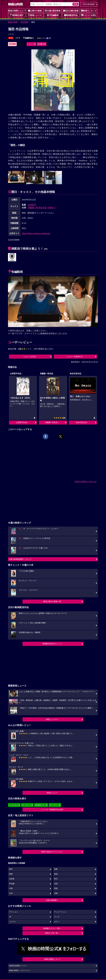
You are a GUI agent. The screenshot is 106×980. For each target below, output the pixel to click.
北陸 (56, 884)
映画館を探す (17, 15)
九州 (11, 893)
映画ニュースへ (52, 719)
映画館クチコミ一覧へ (52, 928)
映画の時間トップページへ (20, 971)
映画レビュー (52, 793)
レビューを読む (89, 15)
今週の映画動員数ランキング (20, 559)
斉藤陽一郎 (33, 208)
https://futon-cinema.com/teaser (36, 233)
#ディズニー (54, 805)
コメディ (13, 922)
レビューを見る (30, 357)
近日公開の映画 (71, 11)
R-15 (11, 38)
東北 (56, 879)
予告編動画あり (29, 38)
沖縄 (56, 893)
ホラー (57, 922)
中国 (11, 888)
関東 (56, 869)
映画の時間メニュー (17, 11)
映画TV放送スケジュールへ (52, 852)
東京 (11, 869)
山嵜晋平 (32, 205)
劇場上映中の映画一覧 (52, 601)
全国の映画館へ (52, 900)
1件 (44, 38)
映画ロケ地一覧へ (52, 933)
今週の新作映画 (53, 11)
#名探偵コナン (40, 805)
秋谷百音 (43, 208)
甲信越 (12, 884)
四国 (56, 888)
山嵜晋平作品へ (22, 422)
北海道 (12, 879)
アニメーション (60, 912)
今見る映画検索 (88, 4)
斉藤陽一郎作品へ (52, 422)
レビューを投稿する (75, 357)
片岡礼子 (51, 208)
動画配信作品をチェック (52, 644)
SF (10, 917)
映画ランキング (89, 11)
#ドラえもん (13, 805)
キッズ (57, 917)
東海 (56, 874)
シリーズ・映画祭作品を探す (52, 810)
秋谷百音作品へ (82, 422)
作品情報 (24, 22)
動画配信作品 (71, 15)
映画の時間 (13, 22)
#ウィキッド (26, 805)
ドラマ (18, 38)
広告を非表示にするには (86, 482)
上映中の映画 (35, 11)
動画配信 (41, 44)
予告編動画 (53, 15)
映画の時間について (52, 959)
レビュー (31, 44)
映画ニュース (35, 15)
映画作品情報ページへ (18, 966)
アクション (13, 912)
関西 (11, 874)
